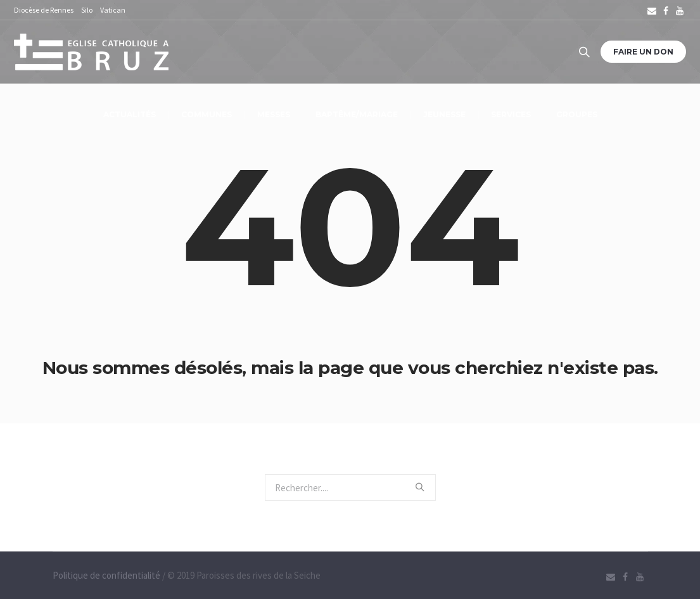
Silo (87, 10)
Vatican (113, 10)
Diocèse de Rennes (44, 10)
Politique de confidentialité (106, 575)
